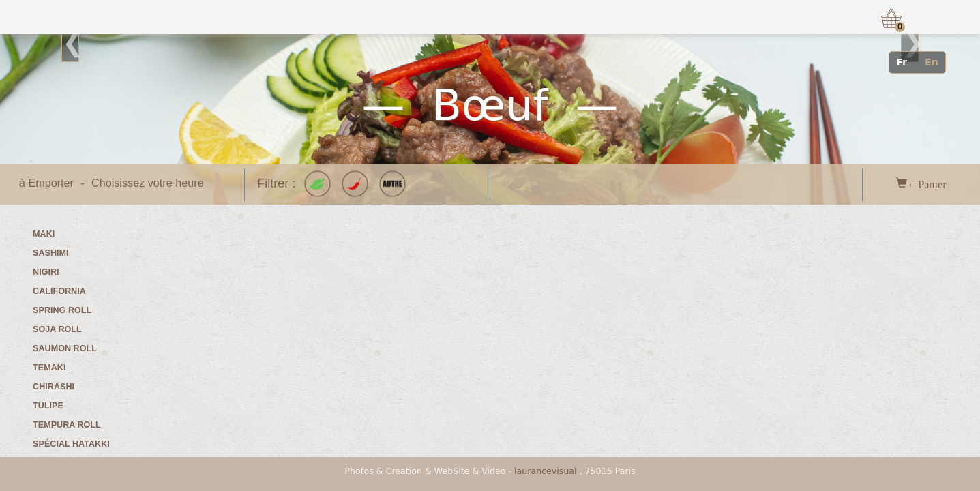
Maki (44, 234)
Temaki (49, 368)
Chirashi (54, 387)
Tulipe (48, 406)
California (59, 291)
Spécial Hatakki (71, 444)
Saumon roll (65, 348)
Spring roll (62, 310)
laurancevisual (545, 471)
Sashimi (50, 253)
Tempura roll (67, 425)
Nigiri (46, 272)
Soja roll (57, 329)
